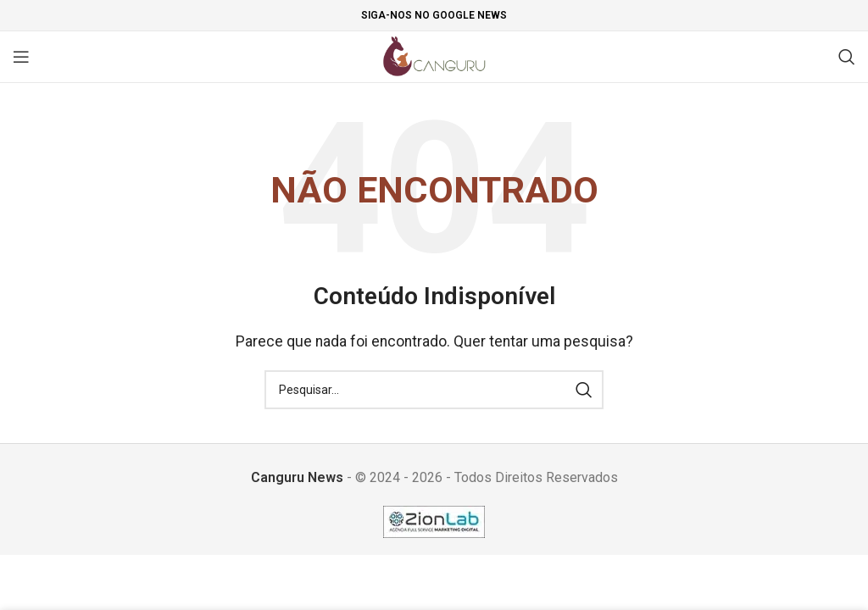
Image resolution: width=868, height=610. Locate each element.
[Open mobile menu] (21, 57)
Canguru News (297, 477)
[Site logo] (434, 55)
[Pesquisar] (847, 57)
